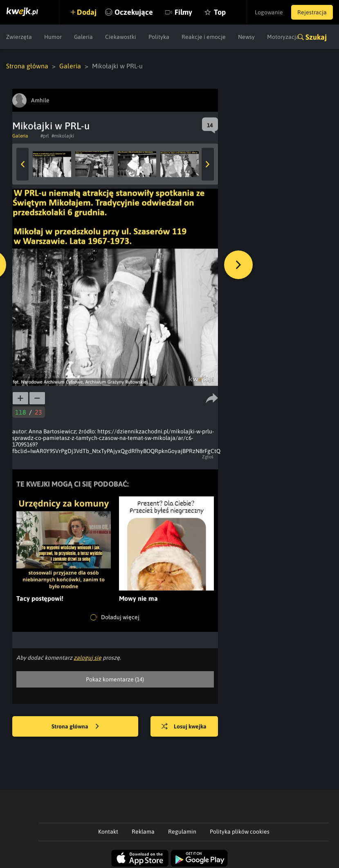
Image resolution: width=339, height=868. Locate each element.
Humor (53, 37)
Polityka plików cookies (240, 832)
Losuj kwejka (184, 727)
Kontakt (108, 832)
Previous (22, 164)
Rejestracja (312, 12)
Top (220, 12)
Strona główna (27, 66)
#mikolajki (63, 136)
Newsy (246, 37)
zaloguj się (88, 658)
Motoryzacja (283, 37)
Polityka (159, 37)
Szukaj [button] (316, 37)
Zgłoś (208, 457)
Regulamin (182, 832)
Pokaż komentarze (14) (115, 679)
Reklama (143, 832)
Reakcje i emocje (204, 37)
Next (208, 164)
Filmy (183, 12)
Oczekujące (134, 12)
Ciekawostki (121, 37)
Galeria (83, 37)
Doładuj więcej (115, 618)
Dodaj (87, 12)
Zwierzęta (19, 37)
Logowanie (269, 12)
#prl (45, 136)
